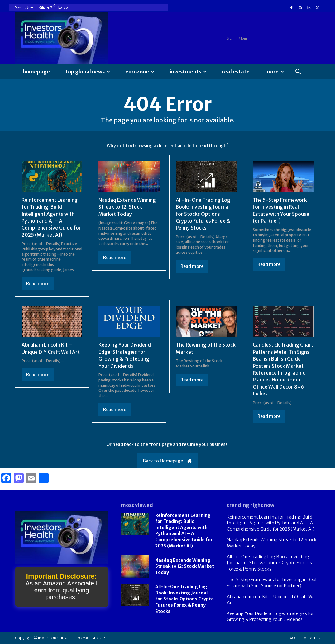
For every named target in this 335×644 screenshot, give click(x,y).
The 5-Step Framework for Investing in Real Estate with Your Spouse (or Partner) (272, 583)
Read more (38, 284)
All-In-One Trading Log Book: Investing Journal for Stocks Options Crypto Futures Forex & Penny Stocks (203, 214)
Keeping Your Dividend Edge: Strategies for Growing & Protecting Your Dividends (270, 617)
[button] (298, 72)
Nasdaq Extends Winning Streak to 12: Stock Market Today (127, 207)
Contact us (311, 638)
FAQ (291, 638)
